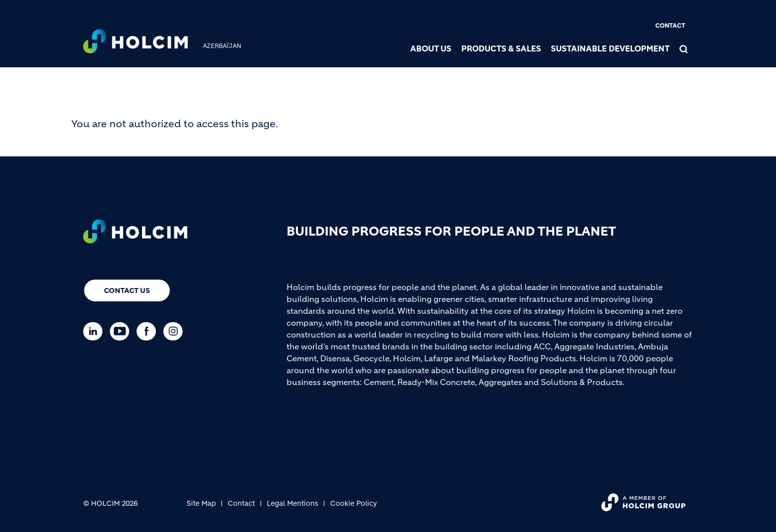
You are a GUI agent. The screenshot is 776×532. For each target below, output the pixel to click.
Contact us (127, 290)
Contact (670, 25)
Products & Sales (501, 48)
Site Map (201, 503)
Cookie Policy (354, 503)
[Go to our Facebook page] (149, 331)
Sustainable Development (610, 48)
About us (431, 48)
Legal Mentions (292, 503)
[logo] (136, 43)
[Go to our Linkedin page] (95, 331)
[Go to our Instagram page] (175, 331)
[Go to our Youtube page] (122, 331)
